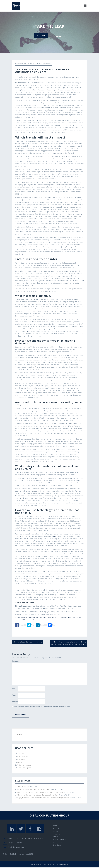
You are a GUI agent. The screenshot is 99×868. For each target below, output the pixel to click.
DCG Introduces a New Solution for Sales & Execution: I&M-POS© (40, 792)
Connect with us (59, 842)
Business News (23, 757)
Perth (58, 865)
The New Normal (23, 787)
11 (54, 461)
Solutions (57, 831)
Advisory (21, 754)
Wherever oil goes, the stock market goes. (28, 642)
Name (15, 689)
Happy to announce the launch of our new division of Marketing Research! (43, 798)
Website (15, 702)
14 (45, 576)
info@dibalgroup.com (16, 848)
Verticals (56, 837)
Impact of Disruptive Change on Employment (33, 789)
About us (56, 828)
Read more (59, 36)
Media (20, 762)
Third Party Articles (45, 64)
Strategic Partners (60, 840)
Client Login (57, 845)
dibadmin (33, 64)
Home (55, 826)
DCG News (21, 759)
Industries (57, 834)
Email (15, 695)
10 (26, 444)
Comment (16, 661)
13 (54, 536)
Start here (40, 36)
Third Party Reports (24, 768)
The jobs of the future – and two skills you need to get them (38, 795)
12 (72, 516)
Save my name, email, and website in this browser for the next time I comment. (42, 707)
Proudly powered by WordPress (41, 865)
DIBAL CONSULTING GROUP (49, 815)
